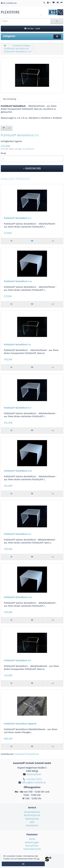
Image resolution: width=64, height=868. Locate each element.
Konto (32, 839)
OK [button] (23, 864)
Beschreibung (10, 99)
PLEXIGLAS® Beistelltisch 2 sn (18, 471)
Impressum (32, 825)
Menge (3, 153)
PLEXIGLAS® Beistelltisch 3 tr (17, 661)
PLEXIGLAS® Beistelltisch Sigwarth (20, 724)
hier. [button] (38, 859)
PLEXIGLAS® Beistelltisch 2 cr (18, 408)
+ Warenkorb (32, 168)
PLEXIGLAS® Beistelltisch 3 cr (18, 534)
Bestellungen (32, 842)
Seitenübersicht (32, 849)
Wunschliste (32, 846)
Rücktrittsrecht (32, 815)
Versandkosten (28, 149)
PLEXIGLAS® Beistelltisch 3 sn (18, 597)
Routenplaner (32, 774)
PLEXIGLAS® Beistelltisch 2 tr (18, 52)
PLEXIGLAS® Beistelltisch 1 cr (18, 218)
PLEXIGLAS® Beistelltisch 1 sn (18, 281)
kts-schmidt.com (9, 3)
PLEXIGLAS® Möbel (21, 46)
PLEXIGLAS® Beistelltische (16, 49)
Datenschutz (32, 819)
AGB (32, 822)
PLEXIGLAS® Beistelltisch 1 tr (17, 345)
